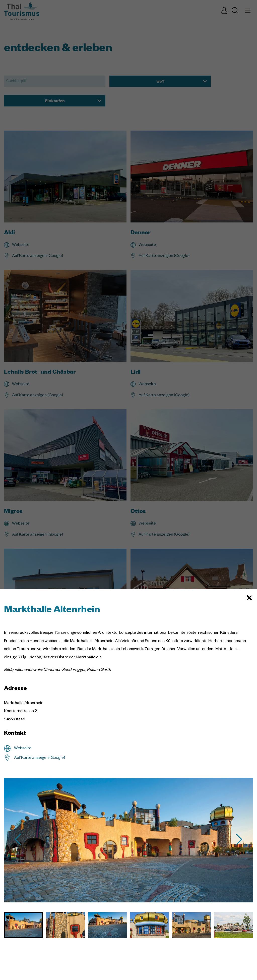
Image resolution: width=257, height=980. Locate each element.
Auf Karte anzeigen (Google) (40, 757)
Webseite (23, 748)
